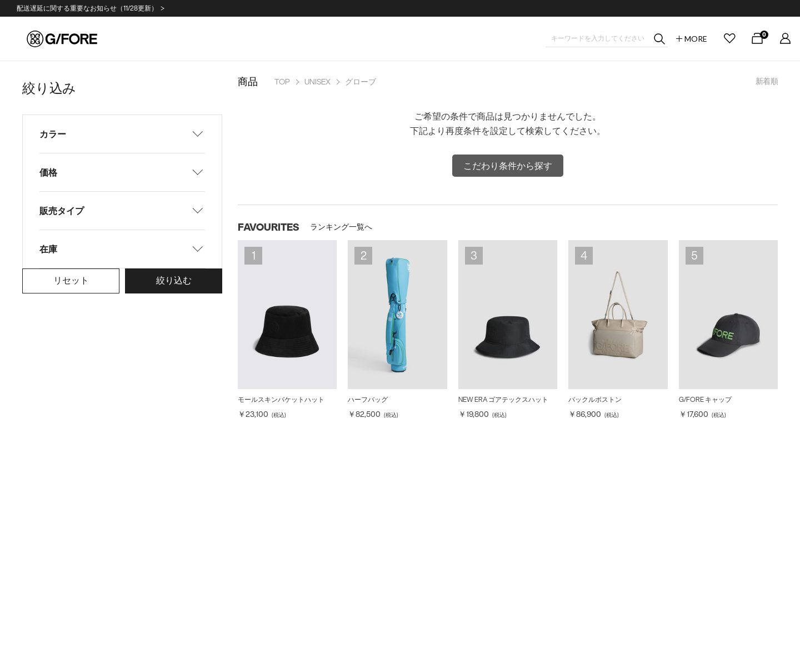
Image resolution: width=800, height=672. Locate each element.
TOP (282, 82)
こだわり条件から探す (508, 166)
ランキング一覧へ (341, 227)
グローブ (361, 82)
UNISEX (317, 82)
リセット (71, 280)
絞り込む (174, 280)
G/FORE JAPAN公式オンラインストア (62, 39)
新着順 (767, 81)
